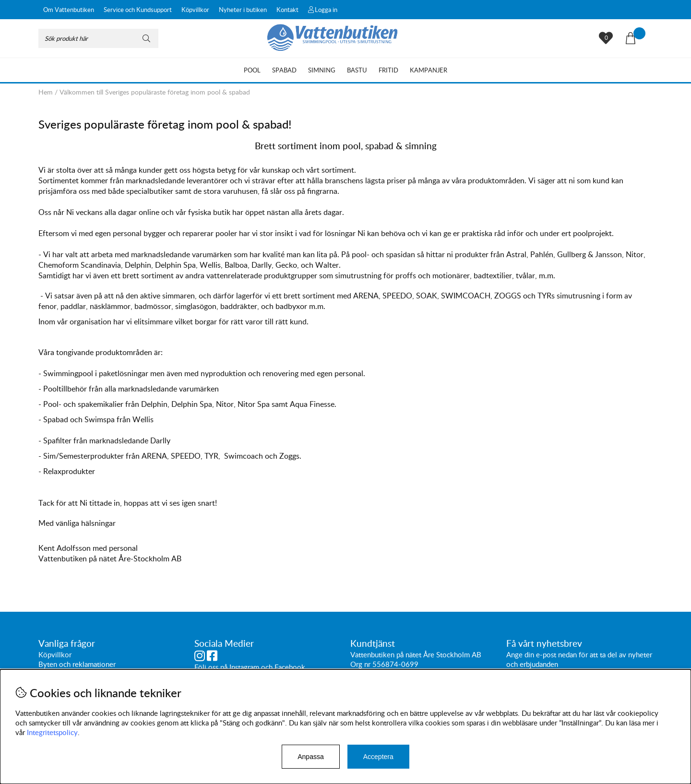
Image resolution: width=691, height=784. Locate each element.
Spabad (284, 70)
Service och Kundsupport (138, 10)
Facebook (290, 667)
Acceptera (378, 757)
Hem (46, 92)
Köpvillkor (195, 10)
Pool (252, 70)
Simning (322, 70)
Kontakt (287, 10)
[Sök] (98, 38)
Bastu (357, 70)
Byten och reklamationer (77, 664)
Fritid (388, 70)
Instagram (244, 667)
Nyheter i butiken (243, 10)
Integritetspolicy (52, 732)
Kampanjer (429, 70)
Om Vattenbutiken (69, 10)
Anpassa (310, 757)
